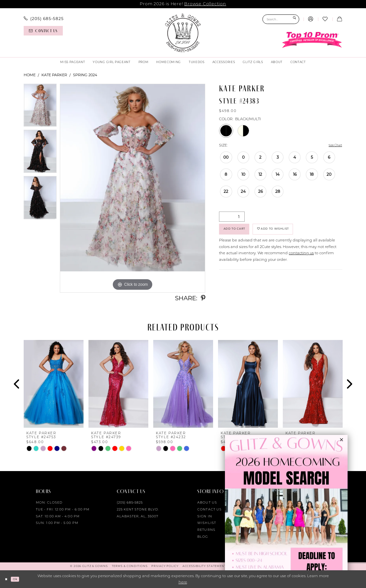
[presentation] (54, 384)
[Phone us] (44, 19)
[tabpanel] (40, 107)
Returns (206, 530)
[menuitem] (44, 19)
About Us (207, 502)
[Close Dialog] (7, 579)
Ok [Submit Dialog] (18, 579)
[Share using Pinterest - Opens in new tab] (203, 298)
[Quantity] (232, 217)
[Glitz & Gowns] (183, 33)
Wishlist (207, 523)
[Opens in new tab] (286, 511)
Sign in (205, 516)
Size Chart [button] (333, 146)
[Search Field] (281, 19)
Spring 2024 (85, 75)
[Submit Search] (294, 19)
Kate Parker (54, 75)
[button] (311, 19)
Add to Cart (239, 232)
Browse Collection (205, 4)
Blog (203, 537)
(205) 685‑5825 (130, 502)
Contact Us (209, 509)
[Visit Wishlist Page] (325, 19)
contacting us (301, 258)
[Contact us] (43, 31)
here (183, 582)
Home (30, 75)
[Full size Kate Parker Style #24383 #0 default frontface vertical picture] (133, 188)
